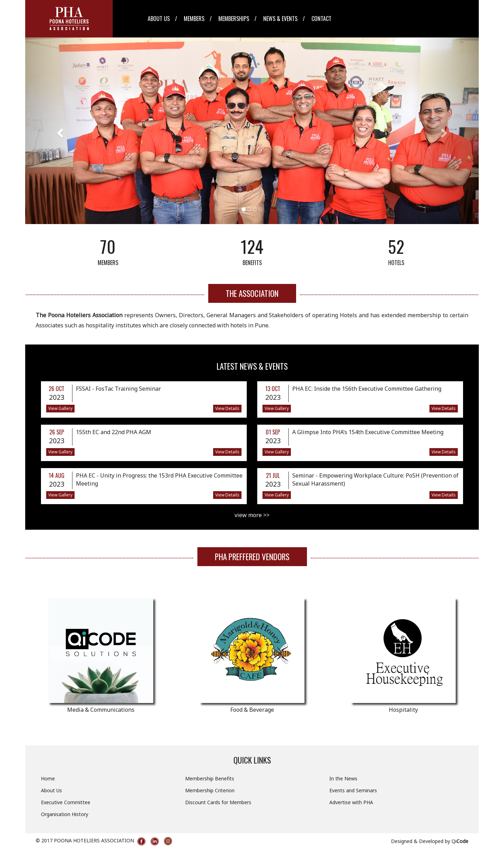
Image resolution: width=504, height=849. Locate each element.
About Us (159, 19)
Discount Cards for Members (218, 802)
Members (194, 19)
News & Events (280, 19)
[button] (59, 131)
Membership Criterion (210, 790)
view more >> (252, 515)
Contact (321, 19)
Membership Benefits (210, 778)
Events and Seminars (353, 790)
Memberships (234, 19)
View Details (227, 408)
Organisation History (65, 814)
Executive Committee (66, 802)
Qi (460, 841)
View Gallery (60, 408)
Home (48, 778)
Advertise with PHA (351, 802)
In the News (343, 778)
